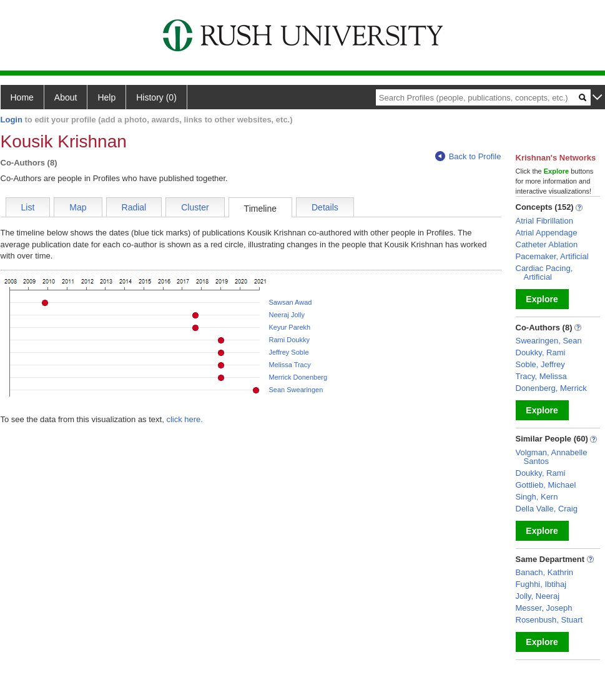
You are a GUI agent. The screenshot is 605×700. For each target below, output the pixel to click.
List (28, 207)
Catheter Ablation (547, 244)
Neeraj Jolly (287, 315)
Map (78, 207)
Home (22, 97)
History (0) (156, 97)
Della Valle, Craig (547, 509)
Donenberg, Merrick (551, 388)
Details (325, 207)
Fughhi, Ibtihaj (541, 584)
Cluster (195, 207)
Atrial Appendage (547, 233)
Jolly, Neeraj (538, 596)
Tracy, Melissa (541, 376)
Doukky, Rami (541, 352)
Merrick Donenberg (298, 377)
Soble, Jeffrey (540, 364)
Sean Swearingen (296, 390)
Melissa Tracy (290, 365)
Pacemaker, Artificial (552, 256)
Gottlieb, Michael (546, 485)
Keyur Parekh (290, 327)
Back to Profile (468, 156)
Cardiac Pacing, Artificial (544, 273)
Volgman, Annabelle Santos (552, 457)
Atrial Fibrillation (544, 221)
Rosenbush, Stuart (549, 620)
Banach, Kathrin (545, 572)
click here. (184, 419)
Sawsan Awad (291, 302)
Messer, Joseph (544, 608)
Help (106, 97)
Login (12, 120)
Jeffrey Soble (289, 352)
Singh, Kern (537, 497)
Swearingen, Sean (549, 341)
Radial (134, 207)
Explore (542, 299)
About (66, 97)
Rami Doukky (289, 340)
